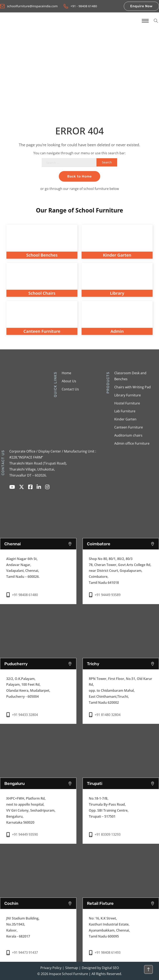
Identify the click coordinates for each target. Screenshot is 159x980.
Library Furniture (128, 395)
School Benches (42, 255)
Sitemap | (73, 968)
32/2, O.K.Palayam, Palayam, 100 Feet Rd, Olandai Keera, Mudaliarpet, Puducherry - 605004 (28, 688)
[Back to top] (148, 969)
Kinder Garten (125, 419)
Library (117, 293)
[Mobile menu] (145, 21)
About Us (69, 381)
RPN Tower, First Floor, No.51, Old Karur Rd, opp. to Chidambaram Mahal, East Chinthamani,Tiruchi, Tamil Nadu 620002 (120, 691)
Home (66, 373)
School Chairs (42, 293)
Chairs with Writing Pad (132, 387)
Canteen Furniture (129, 427)
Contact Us (70, 389)
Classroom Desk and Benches (130, 376)
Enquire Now (141, 6)
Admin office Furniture (132, 443)
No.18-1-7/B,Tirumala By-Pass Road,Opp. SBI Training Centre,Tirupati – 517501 (109, 807)
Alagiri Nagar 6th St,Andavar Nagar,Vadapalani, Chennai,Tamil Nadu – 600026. (23, 568)
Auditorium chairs (128, 435)
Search (107, 162)
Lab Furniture (125, 411)
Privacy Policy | (52, 968)
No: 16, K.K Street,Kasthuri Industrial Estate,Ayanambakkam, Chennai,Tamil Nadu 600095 (109, 927)
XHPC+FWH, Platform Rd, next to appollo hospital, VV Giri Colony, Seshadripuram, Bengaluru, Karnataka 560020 (31, 810)
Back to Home (79, 176)
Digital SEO (110, 968)
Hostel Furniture (127, 403)
